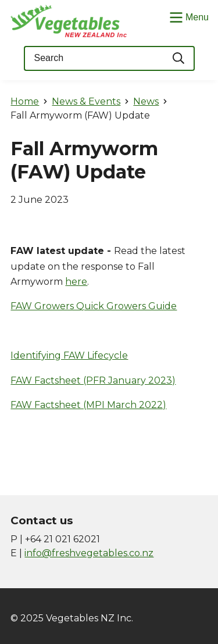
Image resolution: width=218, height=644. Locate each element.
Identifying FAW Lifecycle (69, 355)
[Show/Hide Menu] (188, 16)
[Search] (179, 58)
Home (25, 101)
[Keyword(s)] (94, 58)
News (146, 101)
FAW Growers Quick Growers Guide (94, 306)
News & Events (86, 101)
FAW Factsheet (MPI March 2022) (88, 405)
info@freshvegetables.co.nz (89, 553)
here (76, 282)
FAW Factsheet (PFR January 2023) (93, 380)
